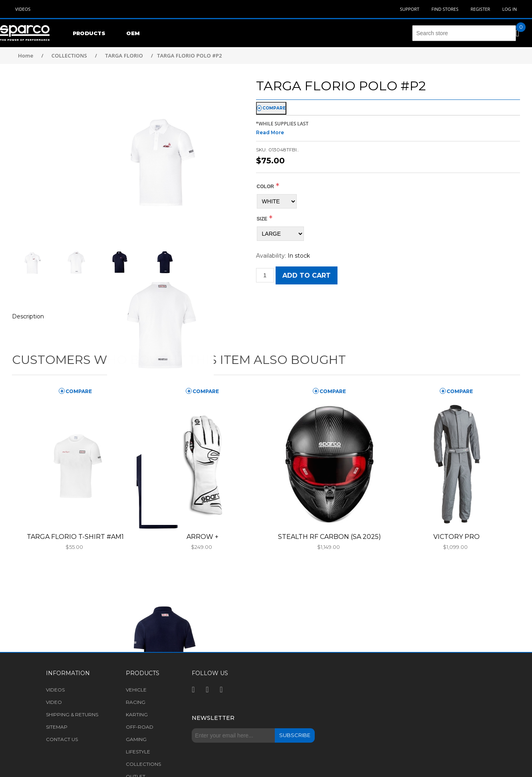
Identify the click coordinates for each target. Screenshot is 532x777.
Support (410, 9)
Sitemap (57, 727)
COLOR (265, 187)
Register (480, 9)
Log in (509, 9)
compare (274, 108)
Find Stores (445, 9)
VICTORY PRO (457, 537)
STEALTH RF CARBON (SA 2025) (330, 537)
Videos (23, 9)
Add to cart (307, 275)
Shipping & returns (72, 714)
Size (262, 219)
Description (28, 316)
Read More (270, 132)
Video (54, 702)
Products (89, 33)
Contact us (62, 739)
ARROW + (202, 537)
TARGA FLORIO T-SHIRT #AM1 (75, 537)
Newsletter (213, 718)
